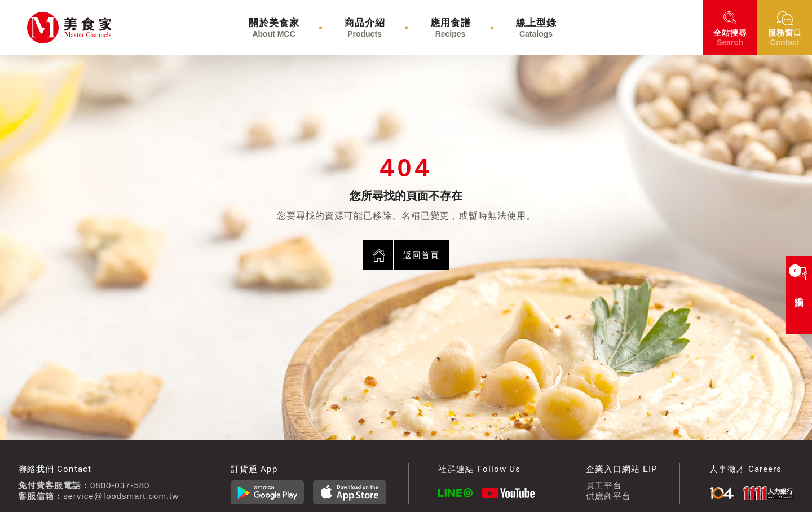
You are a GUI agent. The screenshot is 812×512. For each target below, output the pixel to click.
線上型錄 (536, 28)
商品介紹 (365, 28)
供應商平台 (608, 496)
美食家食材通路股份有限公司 (43, 28)
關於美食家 (274, 28)
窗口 (785, 37)
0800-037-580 (120, 485)
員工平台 (604, 485)
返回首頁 (421, 255)
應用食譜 (451, 28)
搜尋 (730, 37)
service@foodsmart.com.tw (121, 496)
